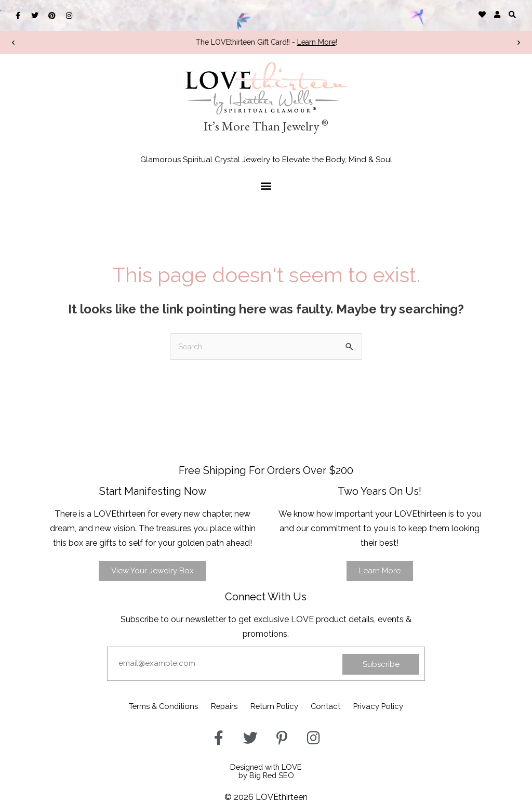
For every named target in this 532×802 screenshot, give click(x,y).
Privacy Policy (400, 705)
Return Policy (275, 705)
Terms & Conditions (142, 705)
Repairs (215, 705)
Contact (337, 705)
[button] (513, 14)
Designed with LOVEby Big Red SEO (266, 768)
